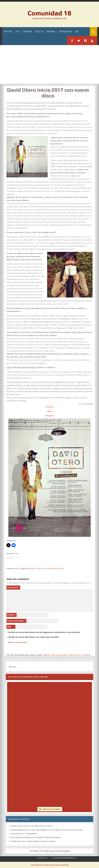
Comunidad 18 (49, 13)
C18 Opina (27, 32)
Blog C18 (39, 32)
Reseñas (51, 32)
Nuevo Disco (59, 569)
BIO (77, 32)
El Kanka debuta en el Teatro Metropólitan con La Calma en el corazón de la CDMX (46, 830)
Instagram (50, 416)
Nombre (12, 615)
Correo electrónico (16, 621)
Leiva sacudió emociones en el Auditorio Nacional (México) (36, 837)
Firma (46, 569)
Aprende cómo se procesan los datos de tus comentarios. (67, 655)
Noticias (8, 32)
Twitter (50, 411)
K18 (17, 32)
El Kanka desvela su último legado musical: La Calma (33, 841)
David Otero (31, 569)
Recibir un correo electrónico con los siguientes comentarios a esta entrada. (44, 632)
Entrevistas (66, 32)
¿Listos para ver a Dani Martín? (24, 834)
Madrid (51, 569)
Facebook (50, 407)
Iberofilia (89, 404)
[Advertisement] (49, 64)
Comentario (13, 587)
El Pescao (39, 569)
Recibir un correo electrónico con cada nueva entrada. (34, 637)
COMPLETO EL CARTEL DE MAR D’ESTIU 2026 (31, 826)
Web (9, 627)
